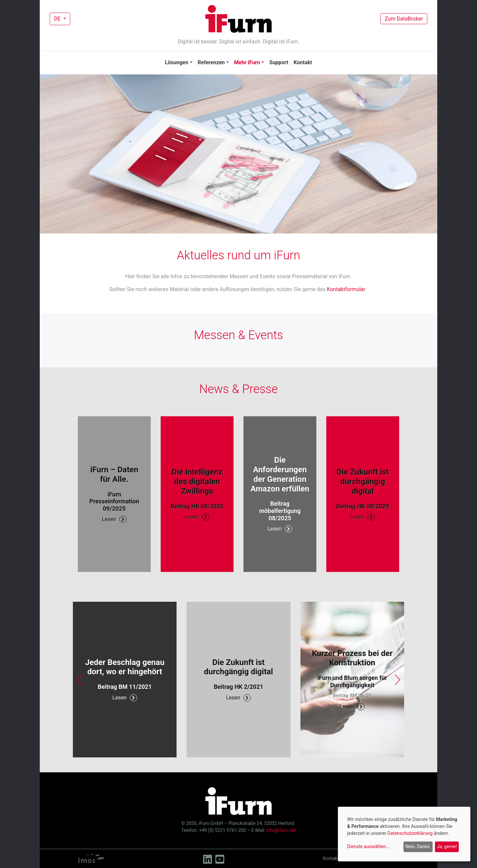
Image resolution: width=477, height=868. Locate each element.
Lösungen (177, 62)
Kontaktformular (346, 289)
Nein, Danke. (418, 846)
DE (58, 19)
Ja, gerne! (447, 846)
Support (279, 62)
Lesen (114, 519)
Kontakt (303, 62)
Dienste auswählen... (369, 846)
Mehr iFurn (247, 62)
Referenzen (211, 62)
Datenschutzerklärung (410, 833)
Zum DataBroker (404, 19)
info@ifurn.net (281, 830)
